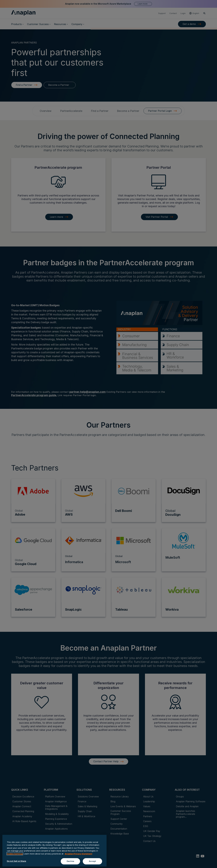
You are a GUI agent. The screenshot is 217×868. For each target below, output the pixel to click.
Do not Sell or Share (17, 864)
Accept (92, 864)
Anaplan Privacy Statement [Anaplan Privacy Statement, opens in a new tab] (79, 856)
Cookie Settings (15, 856)
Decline (70, 864)
